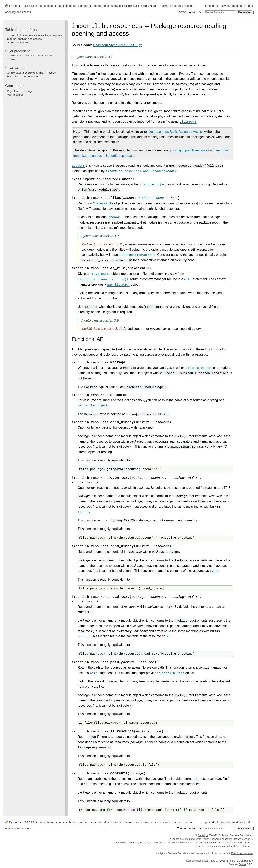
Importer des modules (107, 6)
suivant (225, 6)
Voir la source (15, 95)
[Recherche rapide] (220, 12)
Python (14, 6)
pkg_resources (158, 132)
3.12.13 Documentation (39, 6)
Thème (190, 12)
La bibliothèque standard (74, 6)
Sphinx (242, 864)
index (249, 6)
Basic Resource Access (187, 132)
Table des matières (21, 30)
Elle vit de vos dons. (242, 853)
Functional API (20, 42)
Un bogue (246, 861)
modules (238, 6)
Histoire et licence (243, 846)
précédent (211, 6)
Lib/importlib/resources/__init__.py (117, 45)
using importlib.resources (191, 150)
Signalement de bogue (21, 91)
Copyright (203, 835)
